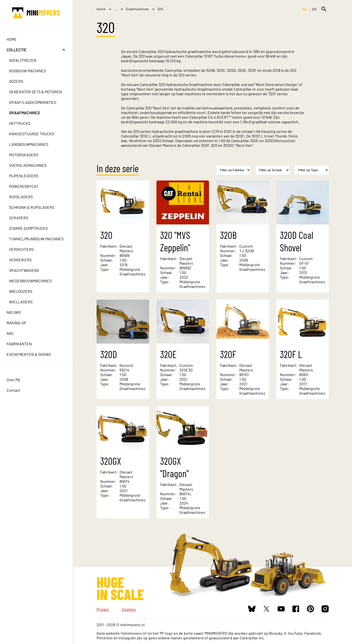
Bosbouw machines (28, 71)
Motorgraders (24, 155)
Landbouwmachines (29, 144)
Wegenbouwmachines (31, 281)
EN (314, 9)
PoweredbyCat (24, 186)
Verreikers (21, 260)
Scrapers (19, 218)
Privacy (103, 609)
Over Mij (14, 380)
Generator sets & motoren (36, 92)
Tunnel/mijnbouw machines (37, 239)
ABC (11, 333)
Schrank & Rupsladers (32, 207)
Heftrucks (20, 123)
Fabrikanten (20, 344)
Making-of (17, 323)
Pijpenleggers (24, 176)
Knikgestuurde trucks (32, 134)
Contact (14, 390)
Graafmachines (25, 113)
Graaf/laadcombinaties (33, 102)
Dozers (17, 81)
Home (12, 39)
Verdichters (22, 249)
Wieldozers (21, 291)
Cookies (129, 609)
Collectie (17, 50)
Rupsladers (22, 197)
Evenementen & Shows (29, 354)
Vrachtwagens (25, 270)
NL (305, 9)
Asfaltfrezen (23, 60)
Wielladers (22, 302)
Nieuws (14, 312)
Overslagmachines (28, 165)
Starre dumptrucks (29, 228)
